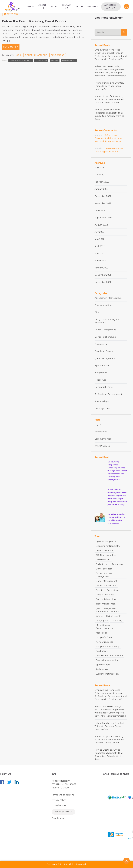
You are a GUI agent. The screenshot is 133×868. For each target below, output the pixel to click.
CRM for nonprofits (21, 60)
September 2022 (103, 218)
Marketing (117, 621)
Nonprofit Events (104, 387)
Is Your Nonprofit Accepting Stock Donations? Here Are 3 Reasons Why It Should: (109, 99)
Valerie (98, 148)
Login (79, 7)
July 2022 (99, 232)
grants (99, 616)
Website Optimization (107, 674)
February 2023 (102, 182)
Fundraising (58, 55)
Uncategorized (102, 408)
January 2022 (101, 268)
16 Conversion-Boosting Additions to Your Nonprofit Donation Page (109, 138)
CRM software (103, 560)
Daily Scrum (102, 564)
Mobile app (102, 633)
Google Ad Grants (104, 351)
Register (93, 7)
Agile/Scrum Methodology (108, 298)
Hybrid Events (102, 366)
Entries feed (101, 432)
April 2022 (100, 246)
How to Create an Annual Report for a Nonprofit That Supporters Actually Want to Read (109, 114)
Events (55, 60)
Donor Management (36, 55)
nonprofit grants (104, 642)
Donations (41, 60)
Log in (98, 424)
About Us (42, 7)
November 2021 (103, 282)
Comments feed (103, 439)
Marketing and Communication (104, 627)
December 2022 (103, 196)
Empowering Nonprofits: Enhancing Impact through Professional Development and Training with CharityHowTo (111, 54)
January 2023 (101, 189)
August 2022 (101, 225)
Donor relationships (106, 586)
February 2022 (102, 261)
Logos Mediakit (59, 805)
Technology (102, 669)
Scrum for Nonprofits (107, 660)
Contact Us (66, 7)
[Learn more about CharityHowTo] (117, 797)
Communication (103, 305)
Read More (11, 47)
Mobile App (100, 380)
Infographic (102, 621)
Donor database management (104, 575)
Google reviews (59, 818)
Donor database (104, 569)
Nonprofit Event (104, 637)
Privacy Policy (59, 800)
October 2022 (102, 210)
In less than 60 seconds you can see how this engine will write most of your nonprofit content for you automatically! (110, 71)
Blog (54, 7)
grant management (105, 358)
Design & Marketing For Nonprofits (107, 321)
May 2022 (99, 239)
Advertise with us (110, 7)
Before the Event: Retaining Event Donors (34, 21)
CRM (19, 55)
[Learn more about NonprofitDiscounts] (117, 834)
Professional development (109, 656)
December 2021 (103, 275)
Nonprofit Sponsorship (108, 646)
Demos (30, 7)
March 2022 (101, 253)
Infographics (101, 373)
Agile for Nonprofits (106, 541)
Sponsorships (102, 401)
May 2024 (100, 167)
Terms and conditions (63, 795)
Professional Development (108, 394)
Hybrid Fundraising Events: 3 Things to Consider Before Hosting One (109, 86)
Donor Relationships (105, 337)
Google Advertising (106, 599)
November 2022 (103, 203)
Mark (97, 135)
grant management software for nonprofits (108, 610)
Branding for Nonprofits (108, 546)
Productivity (102, 651)
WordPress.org (102, 446)
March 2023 (101, 175)
